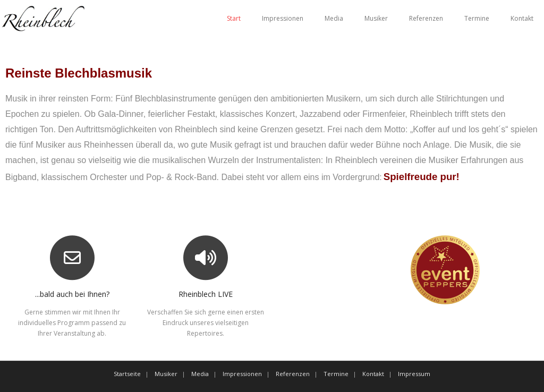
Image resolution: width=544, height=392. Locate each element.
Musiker (376, 18)
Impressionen (283, 18)
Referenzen (426, 18)
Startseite (127, 374)
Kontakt (522, 18)
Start (234, 18)
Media (334, 18)
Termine (477, 18)
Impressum (414, 374)
